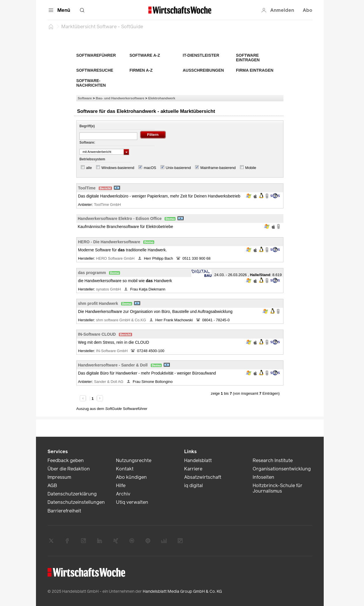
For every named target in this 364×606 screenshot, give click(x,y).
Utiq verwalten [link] (132, 502)
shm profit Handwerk (98, 303)
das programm (92, 273)
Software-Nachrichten (91, 83)
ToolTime (87, 188)
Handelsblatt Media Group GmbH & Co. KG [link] (182, 591)
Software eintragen (248, 58)
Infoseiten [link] (263, 477)
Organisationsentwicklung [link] (282, 469)
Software (85, 98)
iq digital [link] (194, 486)
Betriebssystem (92, 159)
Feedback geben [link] (66, 460)
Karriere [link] (193, 469)
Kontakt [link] (125, 469)
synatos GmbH (109, 289)
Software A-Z (145, 55)
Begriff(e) (87, 126)
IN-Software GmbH (112, 351)
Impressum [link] (59, 477)
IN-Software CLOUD (97, 334)
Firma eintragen (255, 70)
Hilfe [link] (121, 486)
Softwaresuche (95, 70)
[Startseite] (51, 26)
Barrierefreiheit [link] (64, 511)
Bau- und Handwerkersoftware (120, 98)
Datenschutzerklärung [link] (72, 494)
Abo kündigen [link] (131, 477)
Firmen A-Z (141, 70)
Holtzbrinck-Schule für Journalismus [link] (278, 488)
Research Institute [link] (273, 460)
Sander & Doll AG (109, 382)
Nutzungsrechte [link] (134, 460)
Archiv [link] (123, 494)
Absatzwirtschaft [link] (203, 477)
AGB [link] (52, 486)
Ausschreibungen (203, 70)
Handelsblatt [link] (198, 460)
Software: (87, 143)
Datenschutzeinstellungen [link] (76, 502)
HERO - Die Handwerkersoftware (109, 242)
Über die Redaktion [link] (69, 469)
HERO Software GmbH (116, 258)
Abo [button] (307, 10)
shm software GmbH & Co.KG (122, 320)
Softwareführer (96, 55)
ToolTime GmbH (108, 205)
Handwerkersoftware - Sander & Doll (113, 365)
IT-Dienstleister (201, 55)
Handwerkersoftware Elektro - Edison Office (120, 219)
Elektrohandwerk (162, 98)
